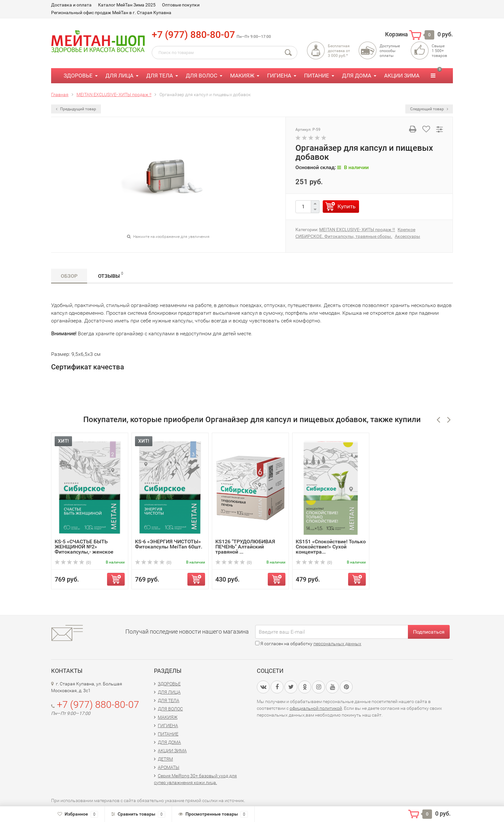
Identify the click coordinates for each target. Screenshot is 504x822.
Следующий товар (429, 109)
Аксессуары (407, 236)
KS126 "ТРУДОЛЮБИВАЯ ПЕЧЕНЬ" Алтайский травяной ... (245, 547)
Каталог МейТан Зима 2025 (127, 5)
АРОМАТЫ (169, 767)
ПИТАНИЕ (317, 76)
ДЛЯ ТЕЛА (160, 76)
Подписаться (429, 632)
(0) (73, 563)
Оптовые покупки (181, 5)
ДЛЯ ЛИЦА (119, 76)
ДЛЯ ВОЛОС (202, 76)
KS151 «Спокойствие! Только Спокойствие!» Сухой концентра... (331, 547)
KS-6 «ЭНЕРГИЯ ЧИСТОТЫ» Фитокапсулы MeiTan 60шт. (169, 544)
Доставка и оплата (71, 5)
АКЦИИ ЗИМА (402, 76)
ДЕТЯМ (165, 759)
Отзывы (111, 275)
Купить (346, 206)
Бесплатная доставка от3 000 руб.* (339, 51)
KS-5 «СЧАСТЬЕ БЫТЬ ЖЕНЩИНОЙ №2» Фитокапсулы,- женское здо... (84, 549)
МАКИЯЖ (242, 76)
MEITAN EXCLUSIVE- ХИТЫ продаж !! (357, 230)
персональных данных (337, 644)
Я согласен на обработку (308, 644)
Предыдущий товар (76, 109)
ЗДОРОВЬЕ (78, 76)
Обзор (69, 276)
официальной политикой (316, 708)
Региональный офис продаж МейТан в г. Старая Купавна (111, 13)
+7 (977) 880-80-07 (193, 35)
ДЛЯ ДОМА (357, 76)
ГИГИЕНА (279, 76)
